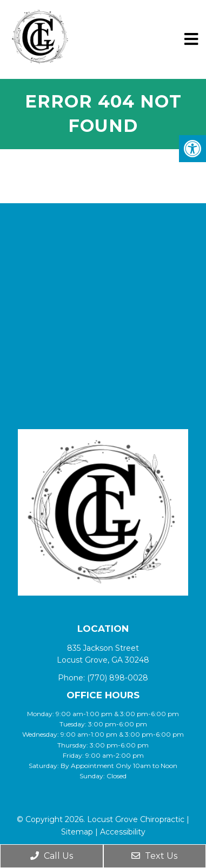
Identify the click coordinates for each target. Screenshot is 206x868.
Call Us (52, 856)
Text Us (154, 856)
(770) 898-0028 (118, 678)
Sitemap (77, 832)
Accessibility (123, 832)
